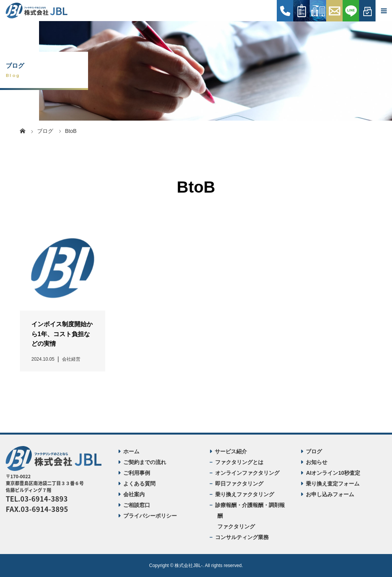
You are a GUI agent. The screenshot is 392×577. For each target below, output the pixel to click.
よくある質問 (139, 484)
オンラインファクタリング (247, 473)
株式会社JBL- (189, 566)
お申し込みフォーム (330, 494)
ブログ (314, 451)
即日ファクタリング (239, 484)
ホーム (131, 451)
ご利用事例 (137, 473)
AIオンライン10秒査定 (333, 473)
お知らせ (317, 462)
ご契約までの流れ (145, 462)
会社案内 (134, 494)
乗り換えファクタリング (245, 494)
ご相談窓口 (137, 505)
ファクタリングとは (239, 462)
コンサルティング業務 (242, 537)
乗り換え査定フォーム (333, 484)
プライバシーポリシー (150, 516)
